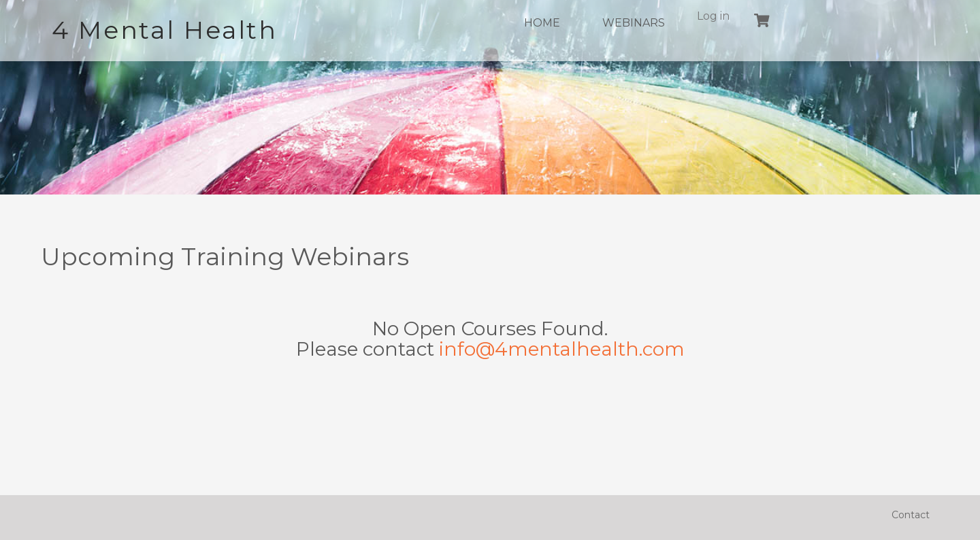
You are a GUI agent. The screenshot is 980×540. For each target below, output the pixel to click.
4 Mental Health (165, 30)
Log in (713, 16)
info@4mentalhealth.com (562, 349)
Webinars (634, 23)
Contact (911, 515)
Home (542, 23)
